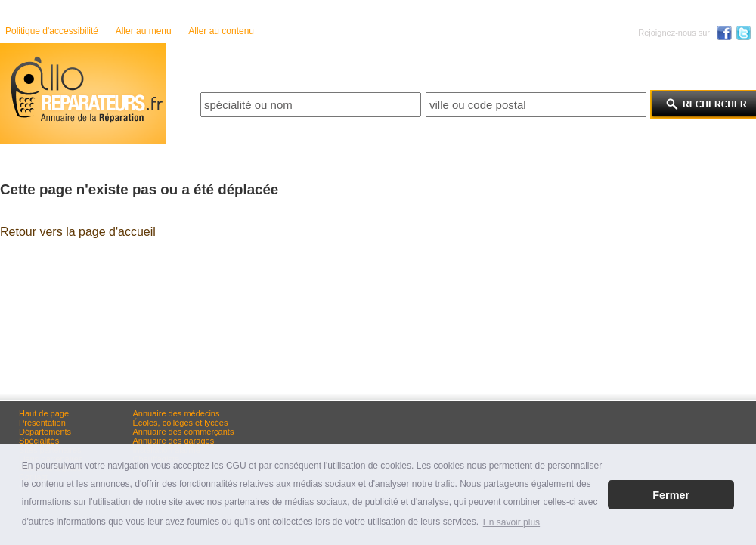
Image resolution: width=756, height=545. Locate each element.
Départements (45, 432)
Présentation (42, 423)
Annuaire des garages (174, 441)
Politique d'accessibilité (52, 31)
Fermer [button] (671, 495)
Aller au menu (144, 31)
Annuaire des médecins (177, 413)
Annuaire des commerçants (184, 432)
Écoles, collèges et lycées (181, 423)
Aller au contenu (221, 31)
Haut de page (44, 413)
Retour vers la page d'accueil (78, 232)
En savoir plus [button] (511, 522)
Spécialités (39, 441)
